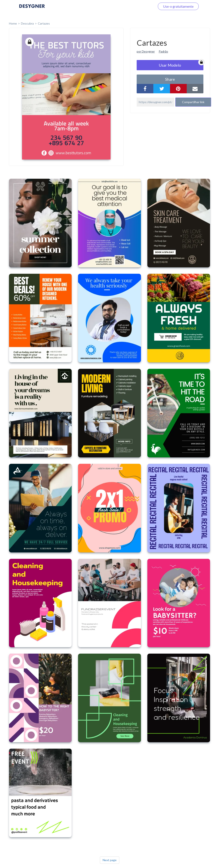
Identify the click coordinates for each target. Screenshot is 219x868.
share (170, 79)
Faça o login (142, 6)
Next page (110, 860)
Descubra (27, 23)
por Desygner (146, 51)
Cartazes (44, 23)
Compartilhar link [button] (193, 102)
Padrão (163, 51)
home (13, 23)
